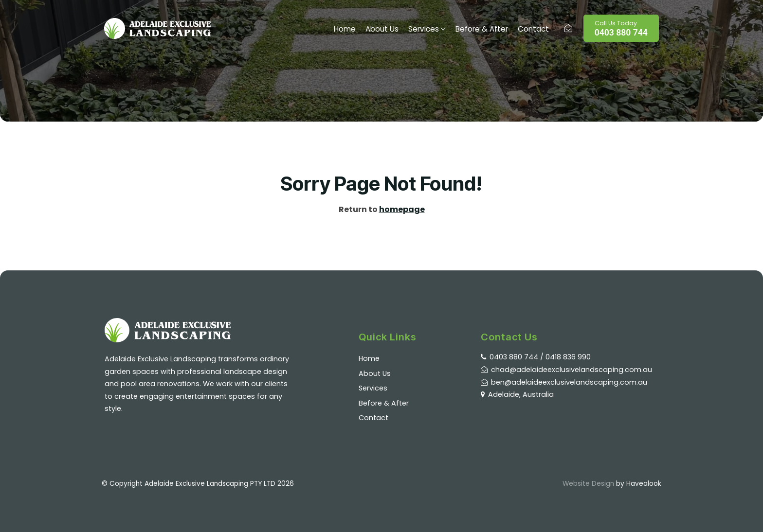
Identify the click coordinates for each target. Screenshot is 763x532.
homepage (402, 209)
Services (424, 29)
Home (345, 29)
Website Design (588, 484)
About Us (382, 29)
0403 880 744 (621, 28)
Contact (533, 29)
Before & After (482, 29)
